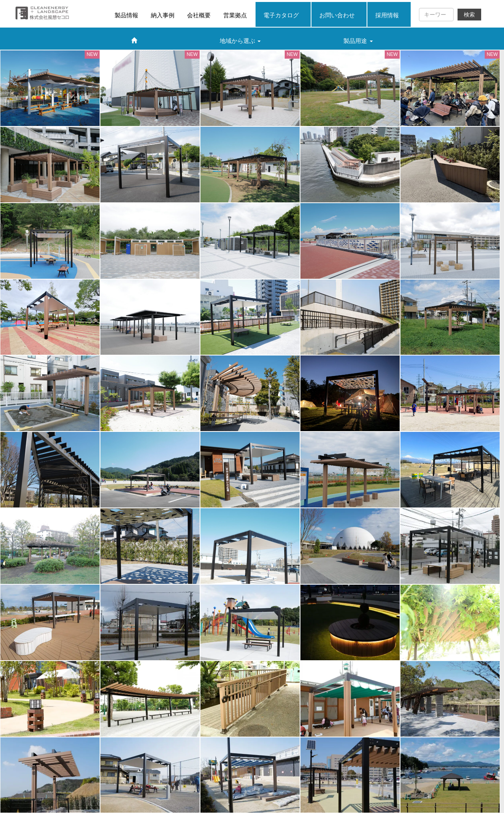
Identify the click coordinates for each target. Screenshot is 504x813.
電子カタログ (281, 15)
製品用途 (358, 41)
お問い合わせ (337, 15)
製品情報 (126, 15)
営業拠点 (235, 15)
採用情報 (387, 15)
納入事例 (163, 15)
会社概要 (199, 15)
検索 (469, 15)
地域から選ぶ (240, 41)
